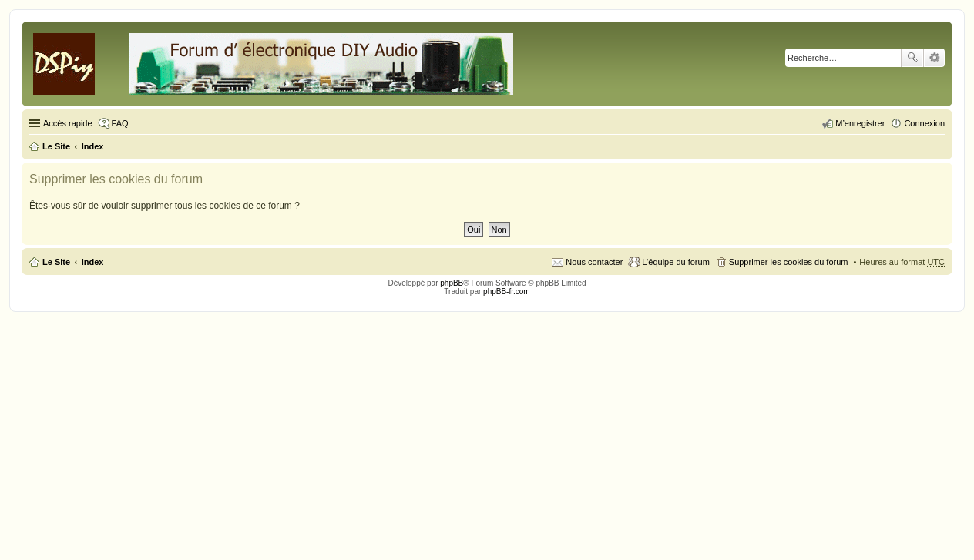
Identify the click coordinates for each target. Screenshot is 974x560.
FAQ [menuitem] (120, 123)
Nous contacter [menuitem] (594, 262)
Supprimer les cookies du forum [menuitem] (789, 262)
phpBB (452, 283)
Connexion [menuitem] (924, 123)
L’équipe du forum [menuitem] (675, 262)
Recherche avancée (934, 58)
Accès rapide (68, 123)
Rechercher (912, 58)
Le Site (56, 262)
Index (93, 262)
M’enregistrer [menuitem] (860, 123)
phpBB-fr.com (507, 292)
